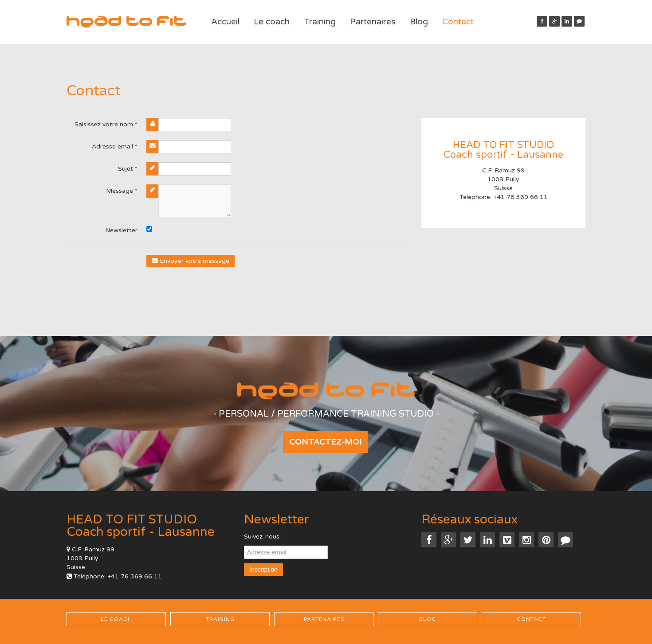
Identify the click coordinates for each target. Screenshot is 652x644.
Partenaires (373, 22)
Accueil (225, 22)
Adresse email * (115, 146)
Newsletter (121, 230)
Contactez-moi (325, 442)
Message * (122, 191)
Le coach (272, 22)
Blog (419, 22)
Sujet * (128, 169)
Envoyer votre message (190, 261)
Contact (458, 22)
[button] (579, 21)
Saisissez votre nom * (106, 124)
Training (320, 22)
